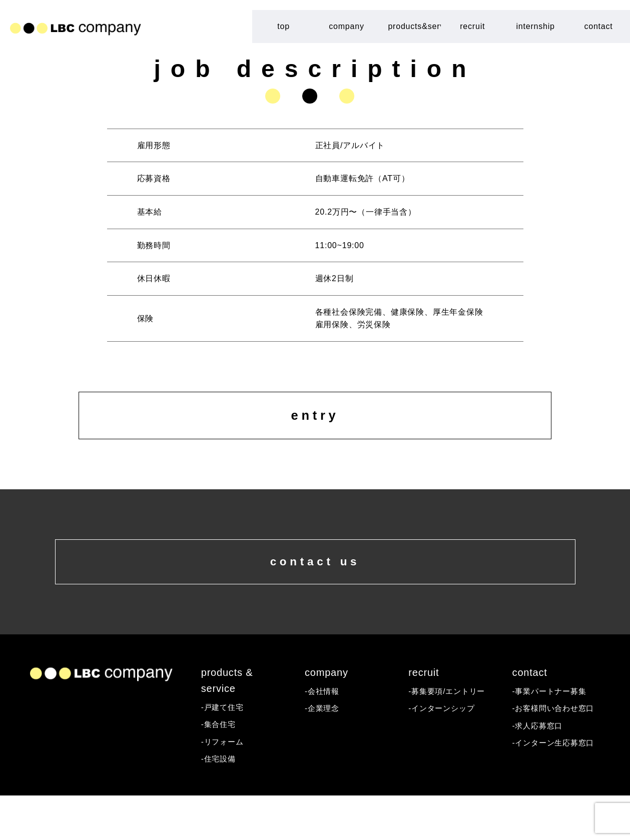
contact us (315, 595)
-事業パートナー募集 (552, 734)
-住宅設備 (219, 803)
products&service (414, 26)
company (347, 26)
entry (315, 427)
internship (535, 26)
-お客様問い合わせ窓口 (556, 752)
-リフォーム (224, 786)
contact (598, 26)
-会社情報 (323, 734)
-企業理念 (323, 752)
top (283, 26)
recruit (472, 26)
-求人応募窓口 (539, 770)
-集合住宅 (219, 768)
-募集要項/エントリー (449, 734)
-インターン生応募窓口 (556, 787)
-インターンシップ (444, 752)
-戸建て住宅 (224, 750)
